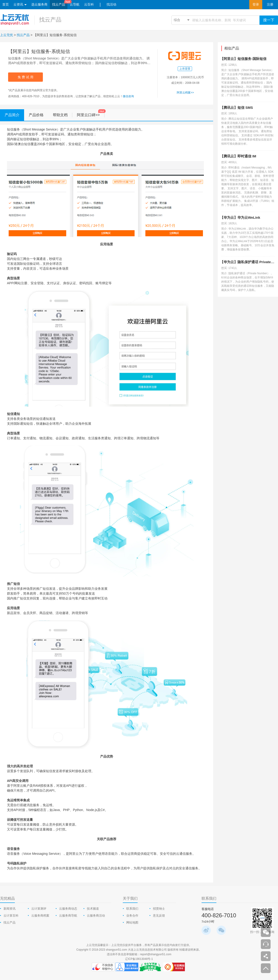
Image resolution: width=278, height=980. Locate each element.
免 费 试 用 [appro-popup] (25, 77)
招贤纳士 (159, 909)
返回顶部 (266, 968)
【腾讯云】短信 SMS (237, 108)
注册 (270, 5)
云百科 (89, 5)
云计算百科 (11, 916)
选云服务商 (39, 5)
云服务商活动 (96, 916)
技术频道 (93, 909)
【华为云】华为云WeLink (240, 217)
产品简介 (14, 115)
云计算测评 (39, 909)
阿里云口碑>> (91, 113)
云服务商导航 (68, 916)
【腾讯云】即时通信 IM (238, 156)
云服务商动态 (68, 909)
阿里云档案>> (185, 93)
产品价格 (36, 115)
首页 (6, 5)
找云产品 (59, 5)
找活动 (111, 5)
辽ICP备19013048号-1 (139, 959)
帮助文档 (63, 115)
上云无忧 (6, 35)
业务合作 (132, 916)
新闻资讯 (9, 909)
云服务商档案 (40, 916)
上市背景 (185, 69)
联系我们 (132, 909)
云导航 (75, 5)
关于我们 (130, 898)
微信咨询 (128, 96)
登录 (256, 5)
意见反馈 (159, 916)
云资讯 (20, 5)
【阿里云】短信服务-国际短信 (243, 59)
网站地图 (132, 922)
